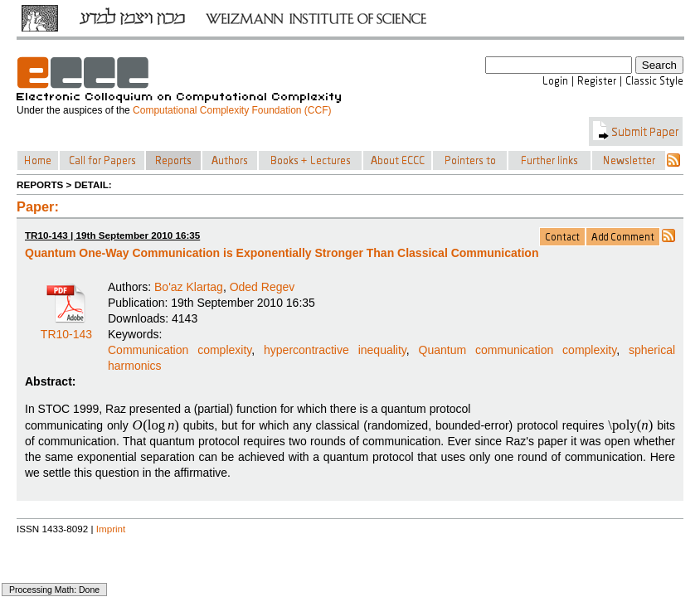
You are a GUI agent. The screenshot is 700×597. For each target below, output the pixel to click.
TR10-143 (66, 328)
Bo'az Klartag (189, 287)
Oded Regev (262, 287)
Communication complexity (180, 350)
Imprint (111, 529)
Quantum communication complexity (518, 350)
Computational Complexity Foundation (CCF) (232, 110)
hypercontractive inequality (335, 350)
